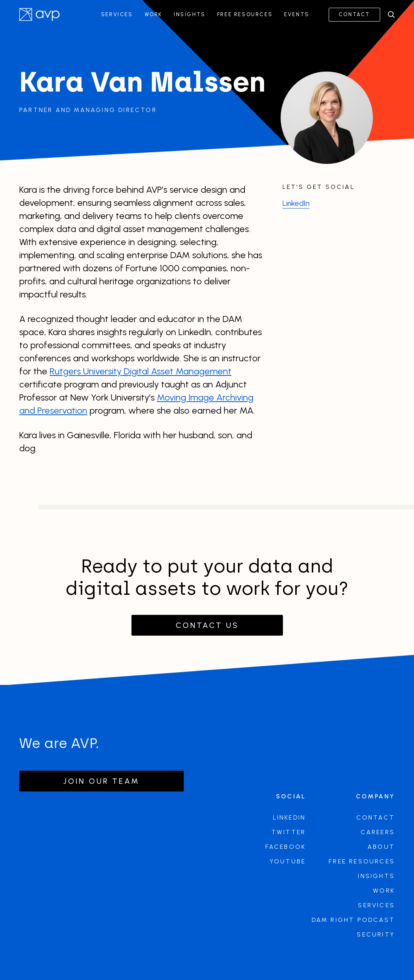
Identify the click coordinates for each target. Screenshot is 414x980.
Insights (190, 14)
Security (376, 934)
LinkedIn (296, 203)
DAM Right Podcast (353, 920)
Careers (378, 832)
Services (117, 14)
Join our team (101, 781)
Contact (354, 14)
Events (297, 14)
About (381, 847)
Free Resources (245, 14)
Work (153, 14)
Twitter (288, 832)
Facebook (286, 847)
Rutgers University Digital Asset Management (140, 371)
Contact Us (207, 625)
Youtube (288, 861)
